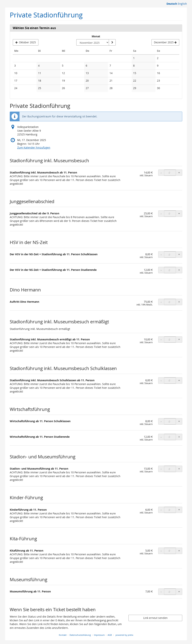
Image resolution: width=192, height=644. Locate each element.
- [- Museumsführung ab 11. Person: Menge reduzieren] (161, 592)
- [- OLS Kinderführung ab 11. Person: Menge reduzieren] (161, 510)
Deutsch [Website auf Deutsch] (172, 4)
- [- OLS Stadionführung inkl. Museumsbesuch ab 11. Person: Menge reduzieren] (161, 173)
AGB (110, 635)
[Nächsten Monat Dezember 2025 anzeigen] (165, 42)
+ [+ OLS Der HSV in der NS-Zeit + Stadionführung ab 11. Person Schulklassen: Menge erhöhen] (179, 254)
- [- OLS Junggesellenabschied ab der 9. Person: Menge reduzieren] (161, 214)
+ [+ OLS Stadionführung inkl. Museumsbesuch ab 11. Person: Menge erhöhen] (179, 173)
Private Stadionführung (46, 15)
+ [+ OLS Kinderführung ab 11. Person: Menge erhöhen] (179, 510)
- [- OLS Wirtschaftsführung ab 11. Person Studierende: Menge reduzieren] (161, 437)
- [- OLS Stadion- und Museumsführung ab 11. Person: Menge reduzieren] (161, 469)
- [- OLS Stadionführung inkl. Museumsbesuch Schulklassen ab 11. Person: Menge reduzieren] (161, 380)
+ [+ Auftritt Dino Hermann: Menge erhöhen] (179, 302)
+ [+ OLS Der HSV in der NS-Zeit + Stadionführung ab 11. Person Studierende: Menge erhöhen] (179, 270)
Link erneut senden (155, 618)
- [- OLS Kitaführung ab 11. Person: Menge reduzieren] (161, 551)
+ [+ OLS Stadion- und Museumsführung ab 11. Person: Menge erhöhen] (179, 469)
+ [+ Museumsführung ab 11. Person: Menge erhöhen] (179, 592)
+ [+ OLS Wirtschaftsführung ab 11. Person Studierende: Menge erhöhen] (179, 437)
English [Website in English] (182, 4)
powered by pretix (124, 635)
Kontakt (63, 635)
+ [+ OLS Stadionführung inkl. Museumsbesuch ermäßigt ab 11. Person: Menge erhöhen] (179, 339)
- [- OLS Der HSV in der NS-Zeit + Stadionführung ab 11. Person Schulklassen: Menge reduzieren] (161, 254)
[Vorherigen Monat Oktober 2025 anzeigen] (26, 42)
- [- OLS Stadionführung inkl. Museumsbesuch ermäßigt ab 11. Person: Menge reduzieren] (161, 339)
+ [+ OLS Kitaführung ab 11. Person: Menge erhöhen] (179, 551)
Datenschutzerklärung (80, 635)
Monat (96, 36)
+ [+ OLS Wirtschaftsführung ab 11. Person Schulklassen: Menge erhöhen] (179, 421)
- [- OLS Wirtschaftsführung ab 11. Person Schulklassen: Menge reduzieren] (161, 421)
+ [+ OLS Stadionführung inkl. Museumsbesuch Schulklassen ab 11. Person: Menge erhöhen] (179, 380)
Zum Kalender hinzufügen (34, 147)
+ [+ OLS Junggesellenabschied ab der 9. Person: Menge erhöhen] (179, 214)
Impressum (99, 635)
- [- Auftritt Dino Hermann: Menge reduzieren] (161, 302)
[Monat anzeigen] (112, 42)
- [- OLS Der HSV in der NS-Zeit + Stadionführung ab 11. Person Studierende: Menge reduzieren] (161, 270)
